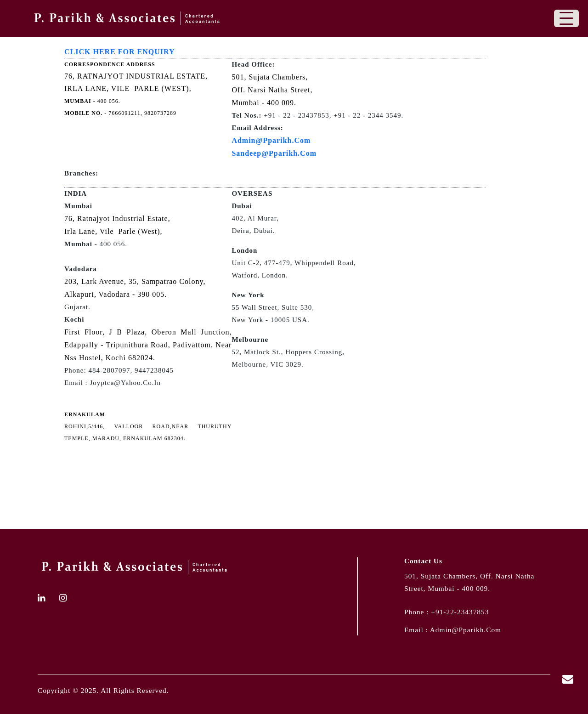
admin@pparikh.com (466, 630)
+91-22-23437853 (460, 612)
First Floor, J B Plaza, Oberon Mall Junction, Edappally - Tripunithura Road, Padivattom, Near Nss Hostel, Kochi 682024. (148, 345)
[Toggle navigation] (566, 18)
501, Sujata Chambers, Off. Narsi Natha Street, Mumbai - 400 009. (272, 90)
